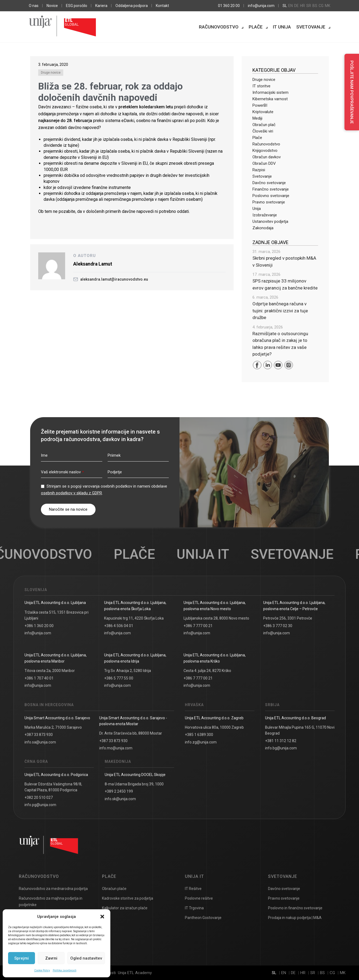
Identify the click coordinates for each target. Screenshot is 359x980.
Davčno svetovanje (269, 183)
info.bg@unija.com (281, 748)
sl (285, 6)
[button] (102, 917)
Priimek (114, 455)
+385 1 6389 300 (199, 735)
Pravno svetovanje (269, 202)
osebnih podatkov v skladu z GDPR (71, 493)
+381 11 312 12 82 (281, 741)
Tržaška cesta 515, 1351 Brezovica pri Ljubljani (57, 615)
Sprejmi (22, 958)
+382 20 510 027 (39, 797)
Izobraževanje (265, 215)
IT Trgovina (194, 908)
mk (328, 6)
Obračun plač (264, 125)
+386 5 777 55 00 (119, 678)
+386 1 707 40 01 (39, 678)
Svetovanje (311, 27)
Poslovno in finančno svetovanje (295, 908)
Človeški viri (263, 131)
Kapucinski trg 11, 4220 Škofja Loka (134, 618)
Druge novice (51, 73)
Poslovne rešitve (199, 898)
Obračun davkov (267, 157)
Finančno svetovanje (271, 189)
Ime (44, 455)
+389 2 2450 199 (119, 791)
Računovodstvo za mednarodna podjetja (53, 889)
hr (302, 6)
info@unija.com (261, 6)
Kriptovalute (263, 112)
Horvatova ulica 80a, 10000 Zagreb (214, 727)
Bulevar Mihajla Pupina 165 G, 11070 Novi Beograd (300, 730)
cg (321, 6)
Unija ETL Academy (135, 973)
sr (309, 6)
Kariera (101, 6)
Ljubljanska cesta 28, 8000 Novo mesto (216, 618)
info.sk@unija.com (120, 799)
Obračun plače (114, 889)
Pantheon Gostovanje (203, 918)
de (296, 6)
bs (315, 6)
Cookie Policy (42, 970)
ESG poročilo (77, 6)
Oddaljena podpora (132, 6)
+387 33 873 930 (39, 735)
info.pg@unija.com (40, 805)
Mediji (257, 118)
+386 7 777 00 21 (198, 626)
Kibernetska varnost (270, 99)
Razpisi (259, 170)
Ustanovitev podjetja (270, 221)
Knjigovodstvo (265, 151)
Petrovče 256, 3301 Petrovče (288, 618)
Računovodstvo (219, 27)
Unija (257, 209)
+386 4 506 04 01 (119, 626)
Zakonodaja (263, 228)
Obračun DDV (264, 163)
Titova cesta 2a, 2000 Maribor (50, 671)
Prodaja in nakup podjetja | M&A (295, 918)
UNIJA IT (210, 554)
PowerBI (260, 105)
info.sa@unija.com (40, 742)
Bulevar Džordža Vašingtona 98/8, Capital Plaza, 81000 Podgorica (53, 787)
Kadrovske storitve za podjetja (128, 898)
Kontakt (162, 6)
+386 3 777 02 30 (278, 626)
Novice (52, 6)
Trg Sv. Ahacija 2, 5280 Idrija (128, 671)
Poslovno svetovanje (271, 196)
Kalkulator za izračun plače (125, 908)
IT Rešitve (193, 889)
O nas (34, 6)
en (291, 6)
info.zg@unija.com (201, 742)
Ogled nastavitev (86, 958)
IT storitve (261, 86)
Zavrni (51, 958)
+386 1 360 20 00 (39, 626)
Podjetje (115, 472)
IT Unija (282, 27)
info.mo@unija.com (116, 748)
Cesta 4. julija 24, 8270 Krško (207, 671)
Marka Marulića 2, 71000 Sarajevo (53, 727)
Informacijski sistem (270, 92)
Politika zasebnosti (65, 970)
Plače (256, 27)
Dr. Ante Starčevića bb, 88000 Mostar (131, 733)
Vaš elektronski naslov (62, 472)
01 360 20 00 (229, 6)
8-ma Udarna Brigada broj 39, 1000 (134, 784)
